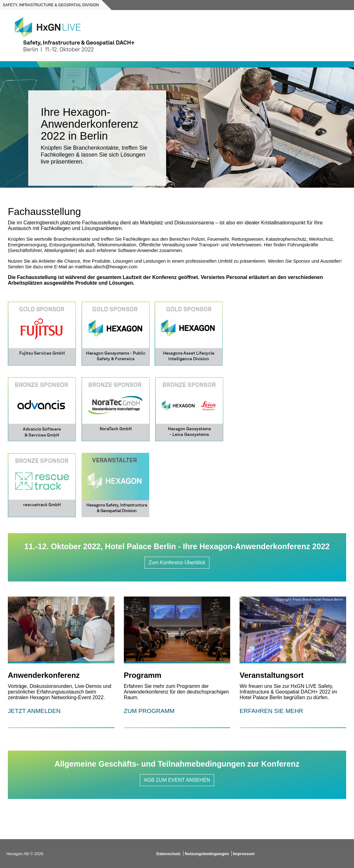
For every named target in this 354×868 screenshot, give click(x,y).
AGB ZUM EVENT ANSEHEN (177, 780)
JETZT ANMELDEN (34, 711)
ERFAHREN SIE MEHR (271, 711)
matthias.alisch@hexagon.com (106, 267)
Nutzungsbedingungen (207, 854)
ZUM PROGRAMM (149, 711)
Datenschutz (169, 854)
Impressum (244, 854)
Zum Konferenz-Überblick (177, 563)
